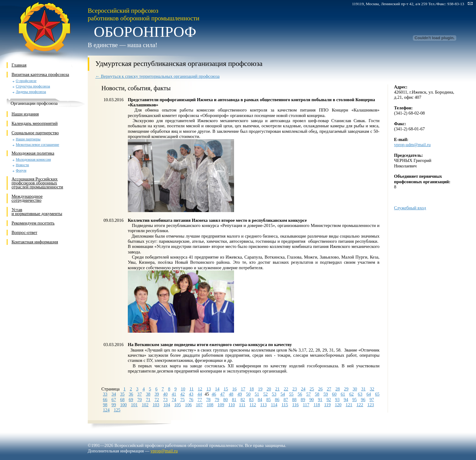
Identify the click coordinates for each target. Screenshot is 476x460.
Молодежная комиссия (33, 160)
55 (291, 394)
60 (334, 394)
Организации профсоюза (34, 103)
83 (252, 400)
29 (346, 389)
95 (355, 400)
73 (165, 400)
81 (234, 400)
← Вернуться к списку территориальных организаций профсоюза (157, 76)
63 (360, 394)
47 (223, 394)
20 (269, 389)
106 (189, 405)
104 (167, 405)
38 (148, 394)
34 (114, 394)
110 (231, 405)
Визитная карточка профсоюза (40, 74)
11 (192, 389)
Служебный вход (410, 208)
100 (124, 405)
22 (286, 389)
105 (178, 405)
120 (338, 405)
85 (269, 400)
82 (243, 400)
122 (360, 405)
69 (131, 400)
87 (286, 400)
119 (327, 405)
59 (326, 394)
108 (210, 405)
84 (260, 400)
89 (303, 400)
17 (243, 389)
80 (226, 400)
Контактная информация (35, 242)
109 (221, 405)
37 (139, 394)
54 (283, 394)
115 (285, 405)
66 (105, 400)
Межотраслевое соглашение (37, 145)
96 (363, 400)
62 (352, 394)
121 (349, 405)
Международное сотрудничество (27, 198)
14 (217, 389)
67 (114, 400)
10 (183, 389)
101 (134, 405)
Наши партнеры (28, 139)
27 (329, 389)
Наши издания (25, 114)
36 (131, 394)
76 (191, 400)
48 (231, 394)
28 (338, 389)
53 (274, 394)
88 (294, 400)
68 (122, 400)
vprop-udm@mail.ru (412, 145)
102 (145, 405)
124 (106, 410)
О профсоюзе (26, 81)
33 (105, 394)
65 (377, 394)
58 (317, 394)
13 (209, 389)
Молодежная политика (33, 153)
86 (277, 400)
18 (252, 389)
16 (235, 389)
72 (157, 400)
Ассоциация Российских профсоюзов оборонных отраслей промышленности (37, 183)
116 (295, 405)
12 (200, 389)
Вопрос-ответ (24, 232)
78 (208, 400)
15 (226, 389)
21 (277, 389)
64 (369, 394)
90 (312, 400)
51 (257, 394)
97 (372, 400)
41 (174, 394)
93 (337, 400)
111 (242, 405)
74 (174, 400)
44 (200, 394)
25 (312, 389)
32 (372, 389)
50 (248, 394)
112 (253, 405)
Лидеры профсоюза (31, 92)
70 (139, 400)
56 (300, 394)
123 (371, 405)
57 (309, 394)
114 (274, 405)
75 (183, 400)
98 (105, 405)
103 (156, 405)
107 (199, 405)
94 (346, 400)
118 (317, 405)
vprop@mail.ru (164, 451)
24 (303, 389)
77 (200, 400)
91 (320, 400)
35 (122, 394)
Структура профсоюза (33, 86)
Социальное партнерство (35, 133)
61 (343, 394)
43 (191, 394)
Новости (22, 165)
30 (355, 389)
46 (214, 394)
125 (117, 410)
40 (165, 394)
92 (329, 400)
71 (148, 400)
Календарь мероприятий (35, 123)
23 (295, 389)
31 (364, 389)
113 (263, 405)
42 (183, 394)
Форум (21, 171)
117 (306, 405)
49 (240, 394)
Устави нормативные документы (37, 212)
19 (260, 389)
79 (217, 400)
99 (114, 405)
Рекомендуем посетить (33, 223)
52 (265, 394)
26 (320, 389)
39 (157, 394)
